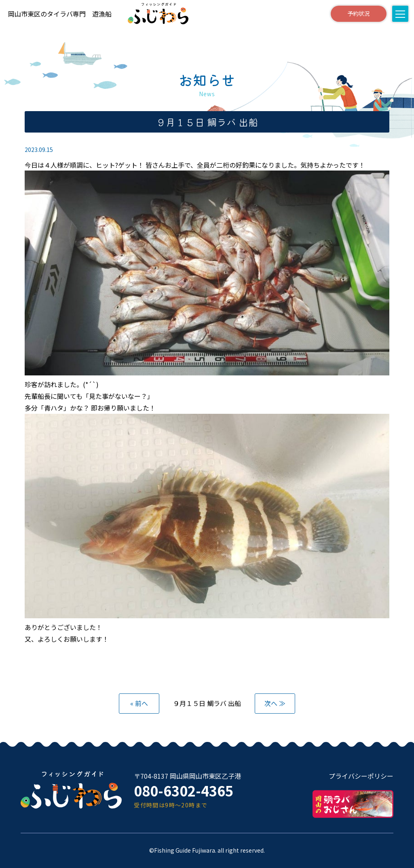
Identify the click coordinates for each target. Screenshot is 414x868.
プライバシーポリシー (361, 776)
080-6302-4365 (184, 790)
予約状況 (359, 13)
